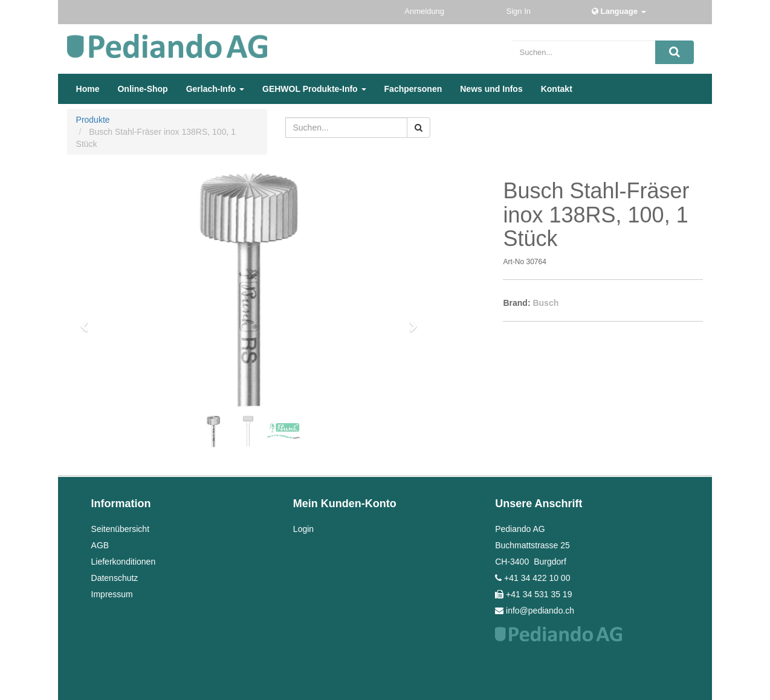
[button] (88, 321)
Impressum (112, 594)
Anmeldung (425, 11)
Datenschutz (115, 578)
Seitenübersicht (121, 529)
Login (303, 529)
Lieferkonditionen (124, 562)
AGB (100, 545)
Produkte (93, 120)
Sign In (520, 11)
